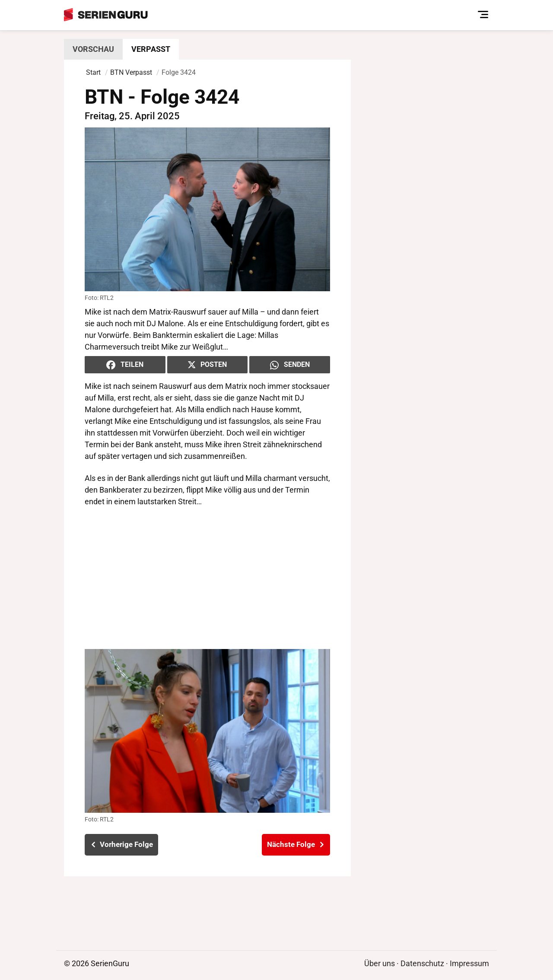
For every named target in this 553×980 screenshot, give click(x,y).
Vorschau (93, 49)
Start (93, 72)
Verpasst (151, 49)
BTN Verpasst (131, 72)
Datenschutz (422, 963)
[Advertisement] (207, 578)
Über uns (380, 963)
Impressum (469, 963)
